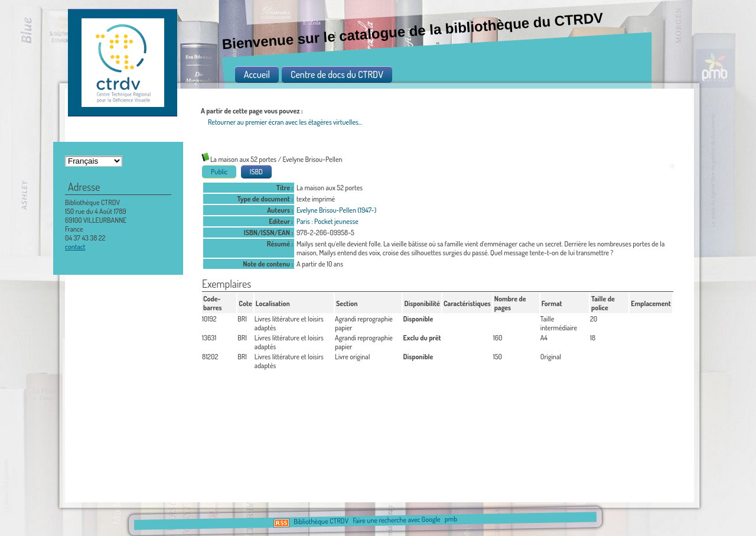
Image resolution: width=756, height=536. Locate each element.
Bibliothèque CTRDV (321, 522)
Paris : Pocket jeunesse (328, 221)
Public (219, 172)
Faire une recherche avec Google (396, 520)
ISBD (256, 172)
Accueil (257, 74)
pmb (451, 519)
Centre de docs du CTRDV (337, 74)
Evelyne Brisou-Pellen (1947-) (336, 210)
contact (75, 247)
